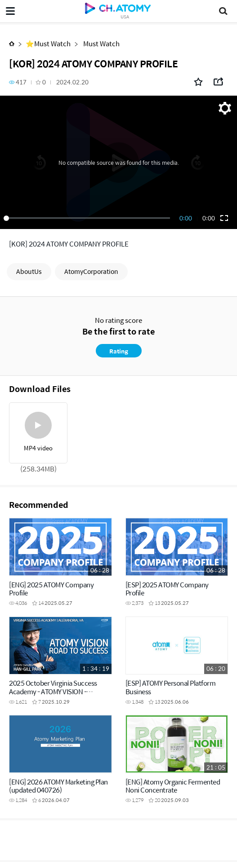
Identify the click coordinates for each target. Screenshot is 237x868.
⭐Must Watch (48, 43)
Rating (119, 351)
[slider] (88, 218)
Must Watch (101, 43)
